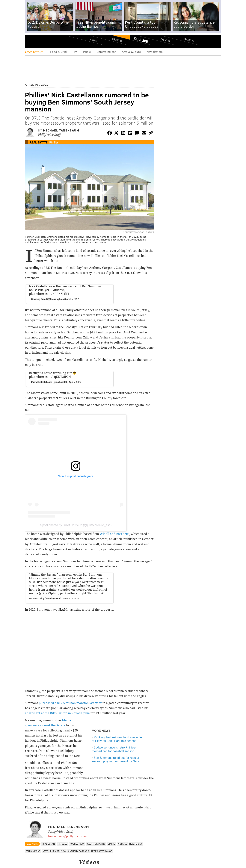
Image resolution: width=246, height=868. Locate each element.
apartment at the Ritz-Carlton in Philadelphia (57, 713)
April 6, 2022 (73, 299)
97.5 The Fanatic (96, 844)
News (93, 40)
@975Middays (54, 290)
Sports (188, 40)
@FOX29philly (49, 593)
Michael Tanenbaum (61, 130)
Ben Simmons (33, 851)
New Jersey (136, 844)
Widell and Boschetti (114, 534)
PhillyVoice (51, 41)
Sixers (111, 844)
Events (165, 40)
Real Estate (39, 142)
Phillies (54, 142)
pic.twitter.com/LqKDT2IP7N (50, 377)
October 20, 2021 (70, 599)
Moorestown (77, 844)
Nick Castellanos (102, 851)
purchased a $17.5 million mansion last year (70, 703)
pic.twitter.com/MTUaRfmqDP (82, 593)
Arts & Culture (131, 52)
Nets (45, 851)
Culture (141, 40)
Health (117, 40)
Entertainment (106, 52)
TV (75, 52)
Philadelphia (58, 851)
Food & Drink (59, 52)
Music (87, 52)
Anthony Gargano (79, 851)
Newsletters (155, 52)
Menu (31, 41)
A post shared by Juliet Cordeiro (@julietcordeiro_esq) (76, 525)
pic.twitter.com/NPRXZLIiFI (49, 294)
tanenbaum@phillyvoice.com (67, 836)
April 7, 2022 (75, 382)
